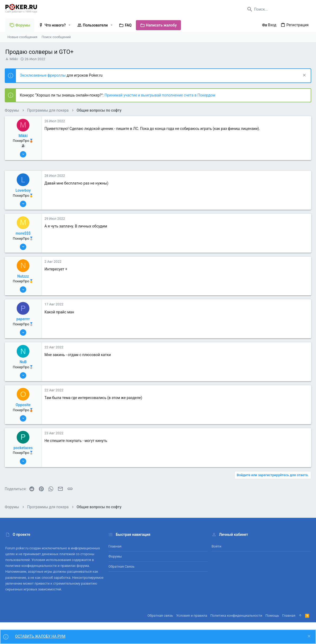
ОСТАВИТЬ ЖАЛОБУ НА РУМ (40, 636)
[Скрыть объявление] (303, 76)
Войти (217, 546)
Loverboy (24, 190)
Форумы (115, 556)
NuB (24, 362)
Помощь (272, 615)
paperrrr (24, 319)
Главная (115, 546)
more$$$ (24, 233)
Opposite (24, 405)
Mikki (14, 59)
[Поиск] (278, 9)
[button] (70, 25)
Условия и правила (192, 615)
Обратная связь (121, 566)
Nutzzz (24, 276)
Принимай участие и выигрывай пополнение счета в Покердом (161, 95)
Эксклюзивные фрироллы (44, 75)
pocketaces (24, 448)
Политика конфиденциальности (236, 615)
